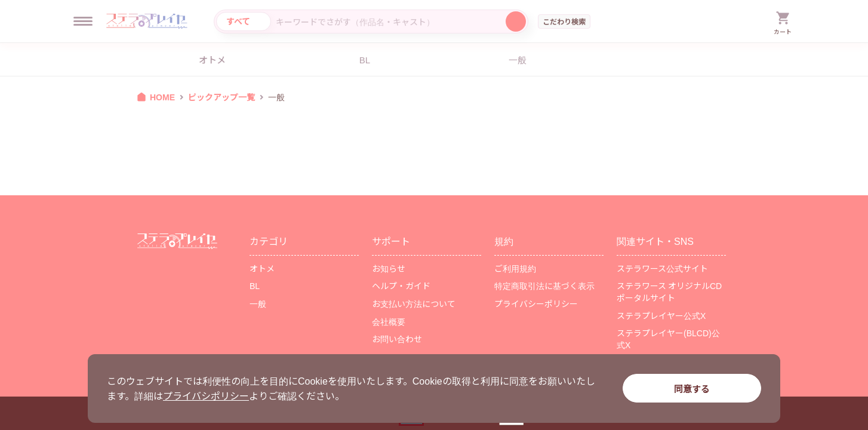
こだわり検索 (564, 21)
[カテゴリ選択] (244, 21)
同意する (692, 388)
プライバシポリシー (206, 395)
